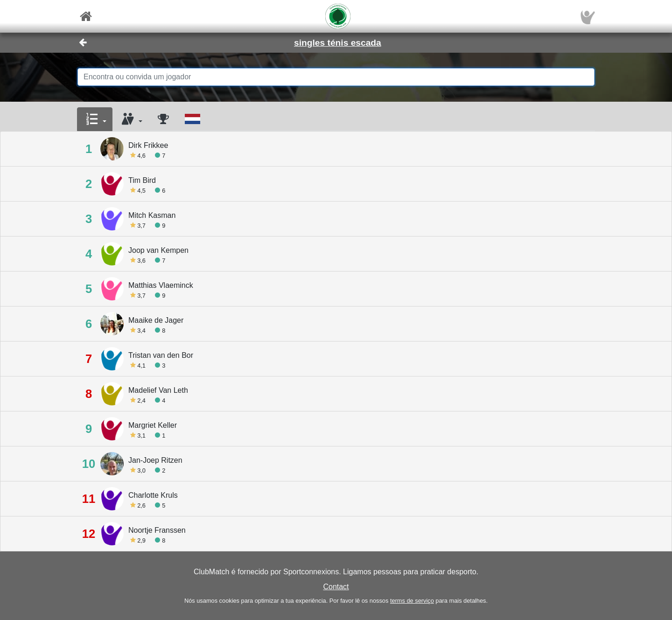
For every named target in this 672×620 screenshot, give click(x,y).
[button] (95, 119)
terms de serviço (412, 601)
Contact (336, 587)
